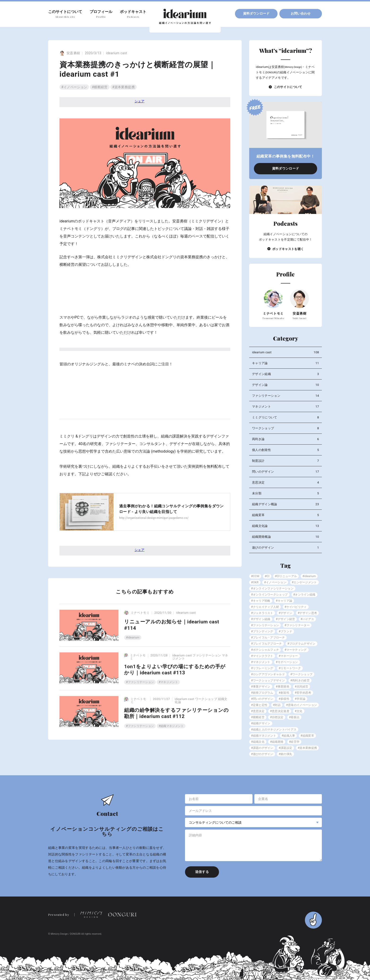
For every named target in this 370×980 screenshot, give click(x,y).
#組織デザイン (261, 723)
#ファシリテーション (140, 682)
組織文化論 (286, 526)
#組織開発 (277, 742)
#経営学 (294, 742)
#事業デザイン (261, 687)
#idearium (133, 638)
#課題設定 (285, 748)
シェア (139, 101)
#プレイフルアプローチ (267, 644)
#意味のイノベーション (301, 705)
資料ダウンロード (256, 13)
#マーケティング (296, 650)
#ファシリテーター (297, 625)
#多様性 (284, 699)
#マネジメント (168, 682)
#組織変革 (307, 736)
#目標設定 (277, 717)
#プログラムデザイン (301, 644)
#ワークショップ (301, 674)
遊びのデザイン (286, 548)
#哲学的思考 (303, 693)
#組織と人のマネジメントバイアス (274, 730)
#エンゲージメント (304, 582)
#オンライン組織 (304, 595)
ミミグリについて (286, 417)
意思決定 (286, 482)
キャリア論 (286, 363)
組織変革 (286, 515)
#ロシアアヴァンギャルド (268, 674)
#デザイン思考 (307, 613)
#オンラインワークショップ (269, 595)
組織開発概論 (286, 537)
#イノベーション (74, 87)
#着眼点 (294, 717)
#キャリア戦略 (261, 601)
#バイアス (307, 619)
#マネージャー (288, 656)
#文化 (299, 711)
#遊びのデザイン (262, 754)
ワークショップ (206, 699)
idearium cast (116, 53)
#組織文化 (258, 742)
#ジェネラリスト (262, 613)
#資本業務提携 (124, 87)
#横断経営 (100, 87)
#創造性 (284, 693)
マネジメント (286, 407)
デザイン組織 (286, 374)
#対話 (277, 705)
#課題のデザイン (262, 748)
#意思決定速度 (280, 711)
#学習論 (300, 699)
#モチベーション (287, 662)
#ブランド (285, 631)
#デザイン (285, 613)
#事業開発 (283, 687)
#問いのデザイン (262, 699)
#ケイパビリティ (296, 607)
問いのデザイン (286, 472)
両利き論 (286, 439)
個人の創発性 (286, 450)
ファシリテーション (207, 655)
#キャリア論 (284, 601)
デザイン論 (286, 385)
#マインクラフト (262, 656)
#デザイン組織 (261, 619)
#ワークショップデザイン (268, 680)
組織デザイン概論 (286, 504)
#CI (267, 576)
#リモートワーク (290, 668)
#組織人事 (288, 736)
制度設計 (286, 461)
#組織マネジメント (171, 726)
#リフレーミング (262, 668)
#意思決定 (258, 711)
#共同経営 (301, 687)
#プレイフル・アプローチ (268, 638)
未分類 (286, 493)
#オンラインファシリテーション (272, 588)
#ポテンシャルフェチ (265, 650)
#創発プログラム (262, 693)
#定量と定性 (259, 705)
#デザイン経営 (286, 619)
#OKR (255, 582)
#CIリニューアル (286, 576)
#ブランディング (262, 631)
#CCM (255, 576)
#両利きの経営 (300, 680)
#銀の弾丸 (285, 754)
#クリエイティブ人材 (265, 607)
